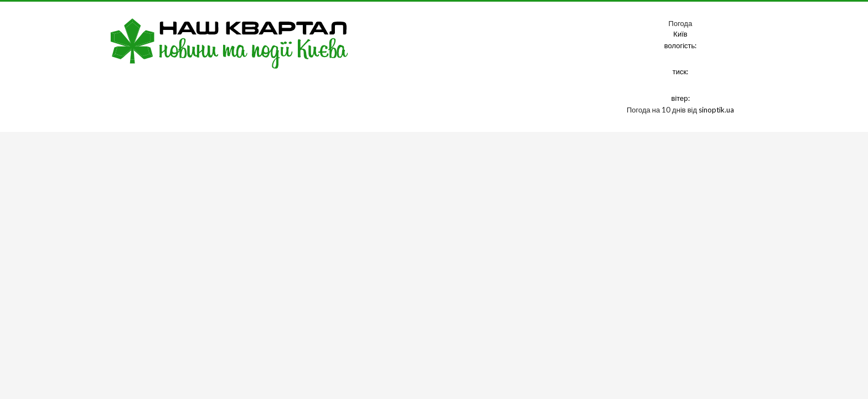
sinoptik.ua (716, 110)
